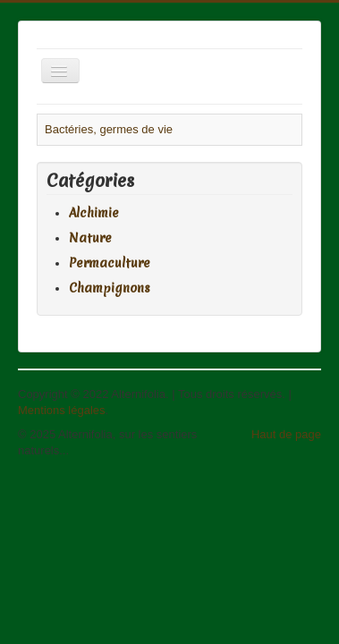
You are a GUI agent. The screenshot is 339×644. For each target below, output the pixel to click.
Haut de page (286, 434)
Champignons (110, 288)
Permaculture (110, 263)
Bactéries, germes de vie (109, 129)
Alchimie (94, 213)
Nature (90, 238)
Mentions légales (62, 410)
